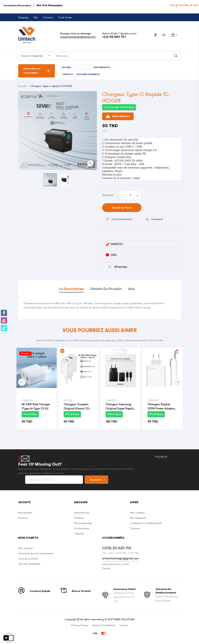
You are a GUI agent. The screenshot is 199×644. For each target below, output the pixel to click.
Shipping (23, 17)
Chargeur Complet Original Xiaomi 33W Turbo (78, 407)
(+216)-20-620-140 (117, 548)
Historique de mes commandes (36, 553)
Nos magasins (138, 518)
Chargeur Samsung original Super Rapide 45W (120, 407)
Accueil (68, 400)
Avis (132, 289)
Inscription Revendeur (17, 5)
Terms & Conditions (104, 625)
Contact (48, 17)
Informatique (82, 528)
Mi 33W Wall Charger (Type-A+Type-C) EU (36, 406)
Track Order (65, 17)
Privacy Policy (80, 625)
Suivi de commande (29, 564)
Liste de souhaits (28, 559)
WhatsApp (30, 414)
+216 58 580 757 (114, 37)
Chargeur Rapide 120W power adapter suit (161, 407)
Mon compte (137, 513)
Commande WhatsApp (119, 107)
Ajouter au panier (122, 208)
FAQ (36, 17)
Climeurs (79, 518)
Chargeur (27, 400)
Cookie (124, 625)
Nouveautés (25, 513)
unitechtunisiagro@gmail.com (78, 37)
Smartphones (82, 513)
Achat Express (118, 116)
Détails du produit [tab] (106, 289)
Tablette (79, 534)
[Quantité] (130, 195)
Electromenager (83, 523)
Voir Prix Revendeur (50, 5)
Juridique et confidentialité (146, 523)
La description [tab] (71, 289)
